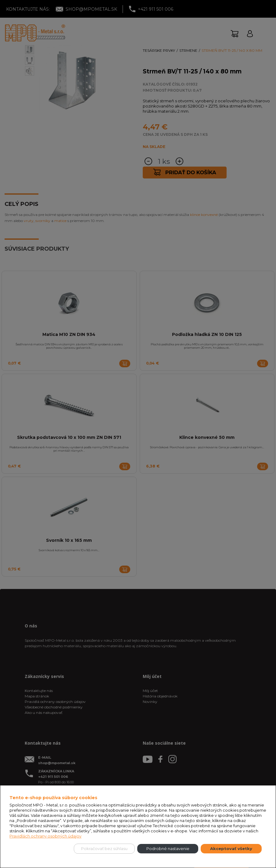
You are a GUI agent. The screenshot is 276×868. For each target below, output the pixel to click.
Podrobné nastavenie (168, 849)
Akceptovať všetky (231, 849)
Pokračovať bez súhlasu (104, 849)
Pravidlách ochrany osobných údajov (45, 836)
